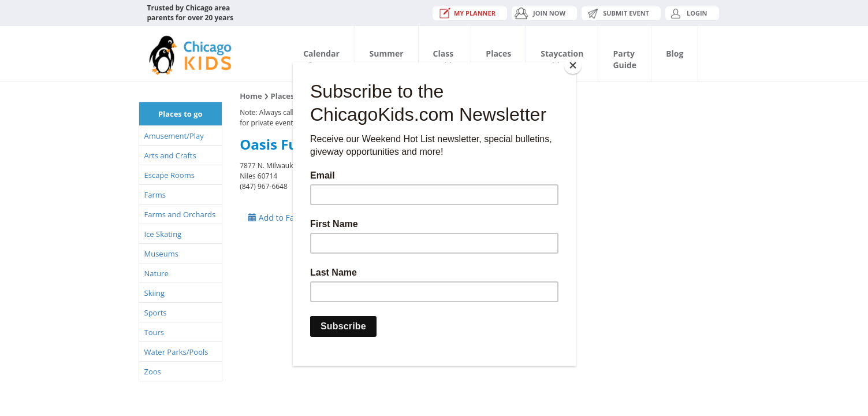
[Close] (573, 65)
